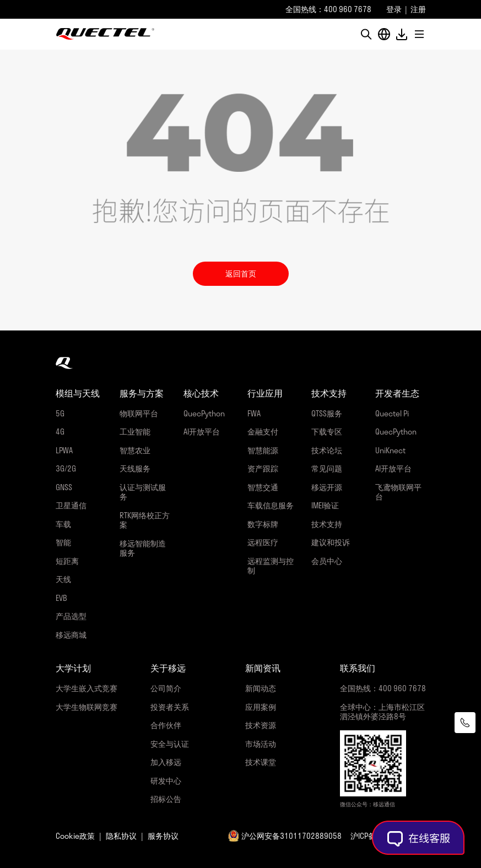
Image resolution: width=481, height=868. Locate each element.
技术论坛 (327, 450)
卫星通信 (71, 505)
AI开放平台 (202, 432)
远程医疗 (263, 542)
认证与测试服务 (143, 492)
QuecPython (204, 413)
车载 (63, 524)
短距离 (67, 561)
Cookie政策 (75, 836)
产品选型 (71, 616)
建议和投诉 (331, 542)
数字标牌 (263, 524)
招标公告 (166, 799)
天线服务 (135, 468)
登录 (394, 9)
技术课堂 (261, 762)
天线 (63, 579)
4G (60, 432)
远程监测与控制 (271, 566)
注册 (418, 9)
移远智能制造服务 (143, 548)
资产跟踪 (263, 468)
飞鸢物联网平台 (398, 492)
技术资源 (261, 725)
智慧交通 (263, 487)
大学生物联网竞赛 (87, 707)
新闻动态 (261, 688)
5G (60, 413)
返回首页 (241, 273)
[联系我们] (465, 723)
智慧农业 (135, 450)
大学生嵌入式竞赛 (87, 688)
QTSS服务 (327, 413)
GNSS (64, 487)
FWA (254, 413)
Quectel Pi (392, 413)
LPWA (64, 450)
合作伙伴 (166, 725)
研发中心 (166, 781)
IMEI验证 (325, 505)
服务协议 (163, 836)
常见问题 (327, 468)
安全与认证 (170, 744)
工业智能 (135, 432)
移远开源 (327, 487)
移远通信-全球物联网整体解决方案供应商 (105, 34)
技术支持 (327, 524)
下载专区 (327, 432)
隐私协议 (121, 836)
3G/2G (66, 468)
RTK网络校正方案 (145, 520)
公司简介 (166, 688)
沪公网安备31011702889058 (291, 836)
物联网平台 (139, 413)
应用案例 (261, 707)
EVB (61, 598)
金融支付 (263, 432)
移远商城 (71, 635)
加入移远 (166, 762)
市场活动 (261, 744)
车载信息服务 (271, 505)
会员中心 (327, 561)
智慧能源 (263, 450)
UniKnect (390, 450)
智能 (63, 542)
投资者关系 (170, 707)
